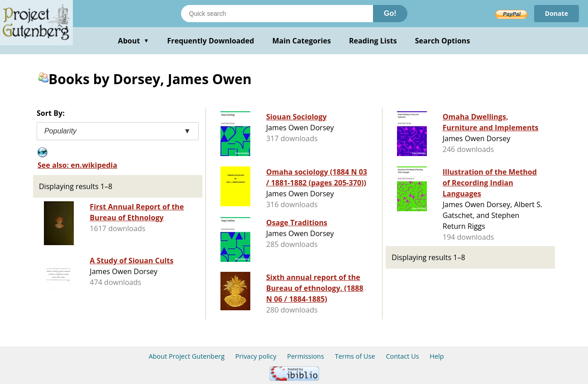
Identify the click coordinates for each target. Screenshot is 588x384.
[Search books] (277, 14)
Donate (557, 13)
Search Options (443, 41)
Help (437, 356)
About (134, 41)
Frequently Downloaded (210, 41)
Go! (390, 13)
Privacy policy (256, 356)
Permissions (306, 356)
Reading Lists (373, 41)
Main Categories (301, 41)
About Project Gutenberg (186, 356)
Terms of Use (355, 356)
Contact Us (402, 356)
